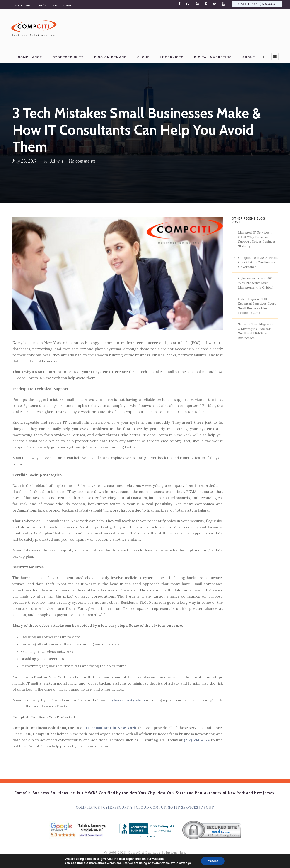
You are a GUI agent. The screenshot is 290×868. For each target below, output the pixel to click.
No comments (82, 161)
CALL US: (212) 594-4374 (257, 4)
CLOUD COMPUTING (155, 807)
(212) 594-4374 (197, 740)
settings (185, 863)
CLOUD (144, 57)
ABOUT (249, 57)
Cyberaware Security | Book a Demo (42, 5)
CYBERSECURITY (68, 57)
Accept (213, 861)
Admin (57, 161)
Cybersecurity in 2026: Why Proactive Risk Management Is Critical (256, 283)
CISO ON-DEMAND (110, 57)
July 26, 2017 (24, 161)
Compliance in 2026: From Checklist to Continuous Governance (258, 262)
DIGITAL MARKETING (213, 57)
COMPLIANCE (30, 57)
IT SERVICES (172, 57)
